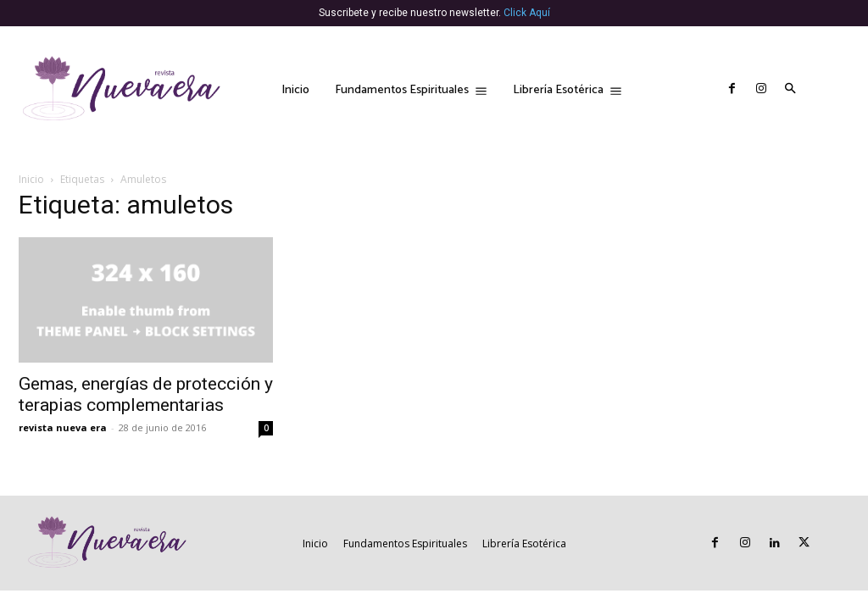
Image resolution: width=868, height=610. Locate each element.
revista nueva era (63, 427)
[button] (791, 90)
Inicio (31, 179)
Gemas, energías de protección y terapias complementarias (146, 394)
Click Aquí (527, 13)
